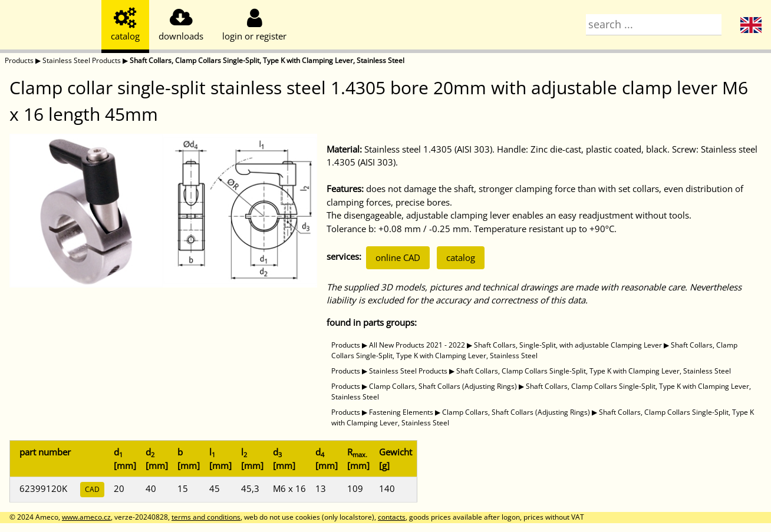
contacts (392, 517)
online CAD (398, 257)
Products (19, 60)
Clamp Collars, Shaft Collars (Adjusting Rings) (443, 386)
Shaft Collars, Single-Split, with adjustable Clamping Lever (568, 345)
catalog (461, 257)
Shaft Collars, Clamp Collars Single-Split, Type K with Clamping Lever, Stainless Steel (267, 60)
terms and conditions (206, 517)
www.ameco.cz (86, 517)
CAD (92, 489)
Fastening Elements (401, 412)
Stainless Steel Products (82, 60)
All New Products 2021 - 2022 (417, 345)
